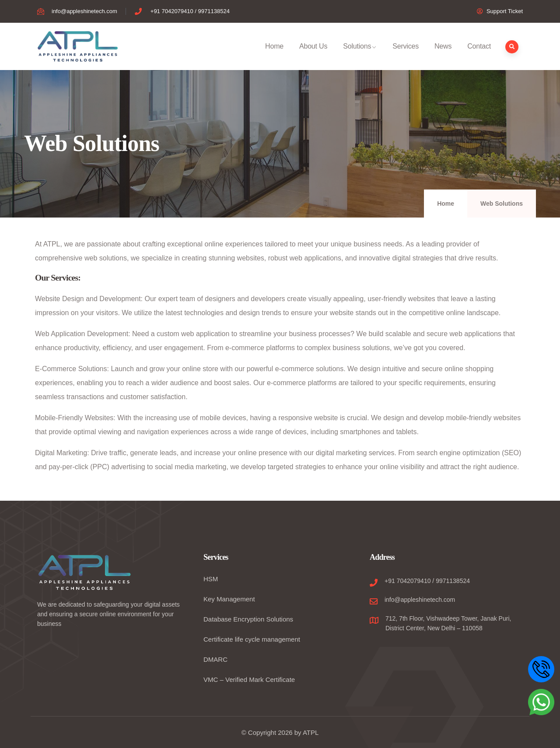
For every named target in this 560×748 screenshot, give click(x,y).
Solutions (360, 56)
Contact (479, 56)
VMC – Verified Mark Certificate (249, 680)
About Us (313, 56)
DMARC (215, 659)
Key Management (229, 599)
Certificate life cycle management (252, 639)
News (443, 56)
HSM (211, 579)
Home (274, 56)
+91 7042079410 (408, 581)
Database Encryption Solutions (248, 619)
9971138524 (453, 581)
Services (406, 56)
